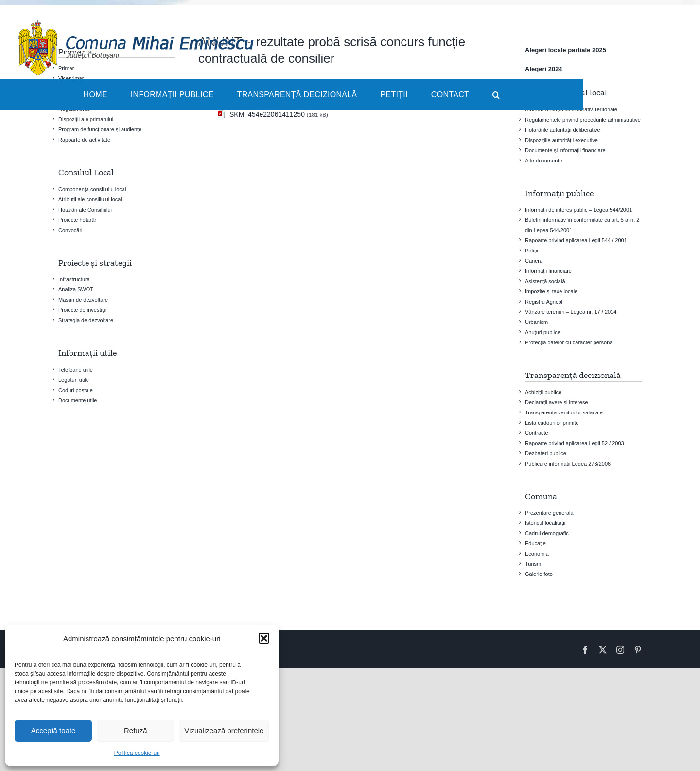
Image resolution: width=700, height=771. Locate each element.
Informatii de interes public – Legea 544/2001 (578, 210)
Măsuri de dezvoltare (83, 300)
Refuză (136, 730)
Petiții (532, 251)
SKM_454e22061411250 (267, 114)
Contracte (537, 433)
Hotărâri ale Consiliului (85, 210)
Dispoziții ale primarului (86, 119)
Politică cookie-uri (137, 753)
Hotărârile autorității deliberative (563, 130)
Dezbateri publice (546, 453)
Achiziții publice (543, 392)
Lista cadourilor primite (552, 423)
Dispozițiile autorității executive (561, 140)
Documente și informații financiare (565, 150)
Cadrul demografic (547, 533)
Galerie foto (539, 574)
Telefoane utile (76, 370)
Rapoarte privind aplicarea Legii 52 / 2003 (575, 443)
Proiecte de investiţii (82, 310)
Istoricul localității (545, 523)
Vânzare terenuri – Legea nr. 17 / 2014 (571, 312)
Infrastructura (74, 279)
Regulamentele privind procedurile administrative (583, 120)
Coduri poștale (76, 390)
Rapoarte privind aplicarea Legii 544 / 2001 (576, 240)
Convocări (70, 230)
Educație (535, 543)
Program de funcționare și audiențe (100, 129)
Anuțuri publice (543, 332)
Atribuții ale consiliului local (90, 199)
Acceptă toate (53, 730)
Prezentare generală (549, 513)
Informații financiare (548, 271)
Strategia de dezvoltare (86, 320)
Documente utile (78, 400)
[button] (264, 638)
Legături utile (74, 380)
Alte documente (543, 161)
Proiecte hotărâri (78, 220)
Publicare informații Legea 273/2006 (568, 464)
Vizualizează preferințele (224, 730)
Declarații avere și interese (557, 402)
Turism (533, 564)
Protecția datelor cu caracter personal (569, 342)
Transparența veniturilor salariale (564, 412)
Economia (537, 554)
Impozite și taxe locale (551, 291)
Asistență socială (545, 281)
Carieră (534, 261)
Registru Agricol (544, 302)
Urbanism (536, 322)
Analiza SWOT (76, 289)
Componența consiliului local (92, 189)
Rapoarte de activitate (84, 140)
